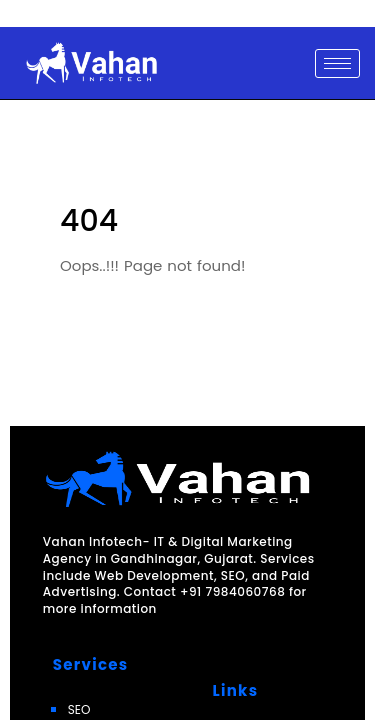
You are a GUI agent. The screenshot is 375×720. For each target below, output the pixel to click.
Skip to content (44, 14)
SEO (79, 709)
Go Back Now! (101, 323)
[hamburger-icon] (337, 63)
